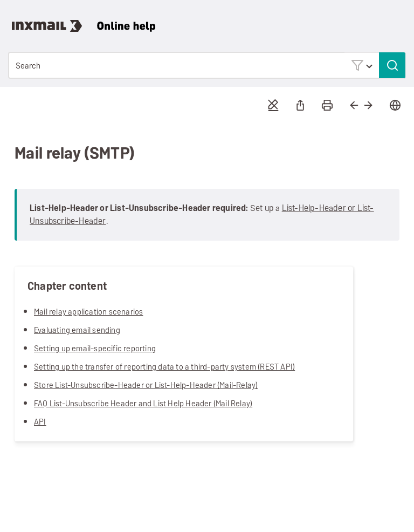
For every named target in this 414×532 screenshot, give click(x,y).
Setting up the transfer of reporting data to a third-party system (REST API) (164, 367)
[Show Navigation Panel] (400, 19)
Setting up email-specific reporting (95, 348)
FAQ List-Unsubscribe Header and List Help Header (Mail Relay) (143, 403)
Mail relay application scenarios (88, 312)
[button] (362, 65)
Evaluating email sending (77, 330)
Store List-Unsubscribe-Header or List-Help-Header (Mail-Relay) (146, 385)
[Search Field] (207, 65)
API (40, 422)
